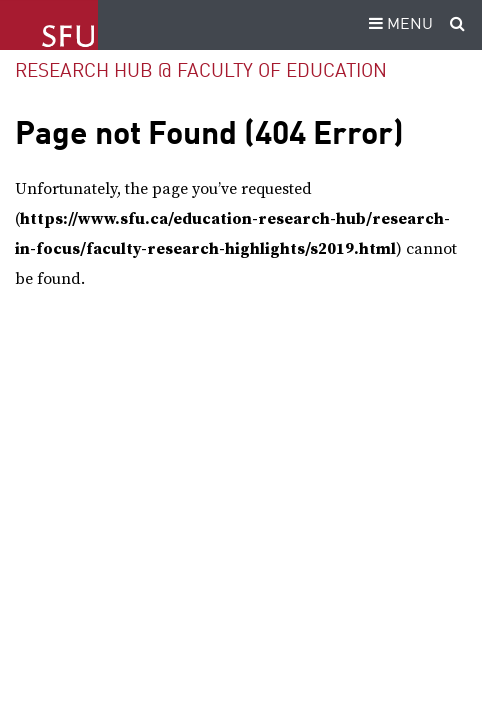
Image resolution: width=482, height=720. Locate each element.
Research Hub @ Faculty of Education (201, 71)
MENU (398, 25)
